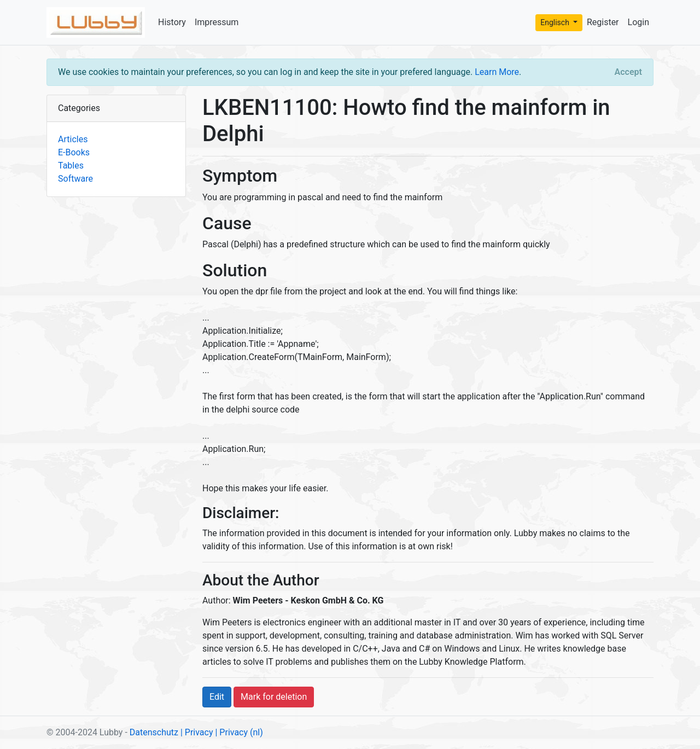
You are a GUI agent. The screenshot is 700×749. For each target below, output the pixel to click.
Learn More (497, 72)
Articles (73, 139)
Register (603, 22)
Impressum (217, 22)
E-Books (74, 152)
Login (638, 22)
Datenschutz (154, 732)
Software (75, 179)
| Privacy (197, 732)
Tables (71, 166)
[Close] (628, 72)
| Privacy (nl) (239, 732)
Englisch (556, 22)
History (172, 22)
